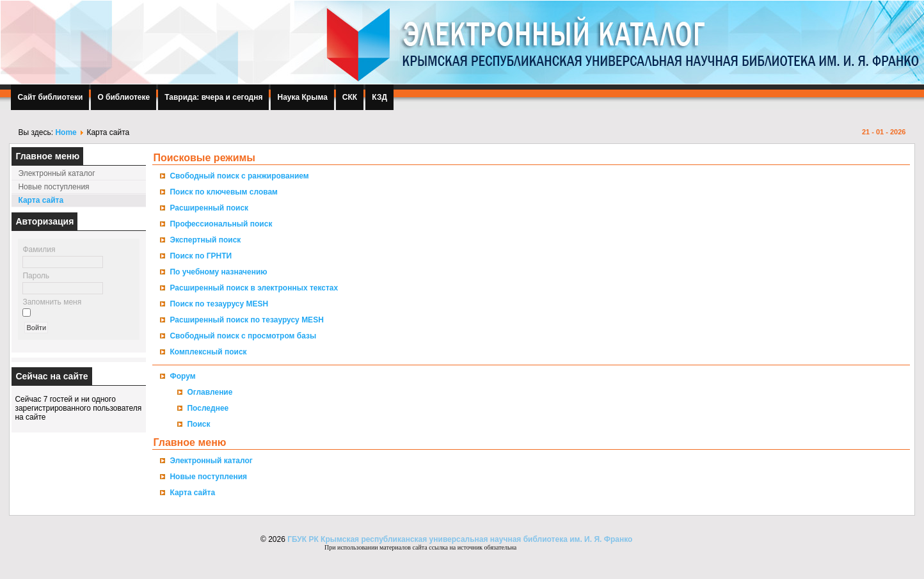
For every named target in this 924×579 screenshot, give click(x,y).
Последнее (208, 408)
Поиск (198, 424)
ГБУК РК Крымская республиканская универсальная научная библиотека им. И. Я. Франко (459, 539)
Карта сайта (41, 200)
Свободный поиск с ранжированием (239, 176)
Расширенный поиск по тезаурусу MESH (246, 320)
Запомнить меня (52, 302)
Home (66, 132)
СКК (350, 97)
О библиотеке (123, 97)
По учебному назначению (218, 272)
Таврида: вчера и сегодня (213, 97)
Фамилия (39, 250)
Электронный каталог (56, 173)
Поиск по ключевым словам (224, 192)
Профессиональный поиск (221, 224)
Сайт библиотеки (50, 97)
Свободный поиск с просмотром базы (243, 336)
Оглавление (210, 392)
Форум (182, 376)
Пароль (36, 276)
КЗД (379, 97)
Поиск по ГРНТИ (201, 256)
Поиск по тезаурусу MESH (219, 304)
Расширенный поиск (209, 208)
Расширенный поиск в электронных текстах (254, 288)
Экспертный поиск (205, 240)
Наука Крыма (302, 97)
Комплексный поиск (208, 352)
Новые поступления (53, 187)
